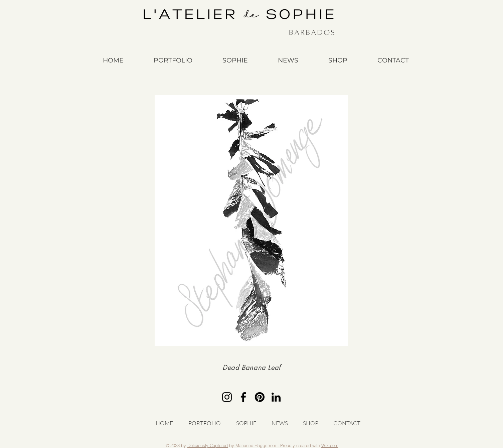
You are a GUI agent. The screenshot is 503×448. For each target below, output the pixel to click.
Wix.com (330, 445)
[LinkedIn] (276, 397)
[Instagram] (227, 397)
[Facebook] (243, 397)
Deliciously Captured (208, 445)
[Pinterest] (260, 397)
